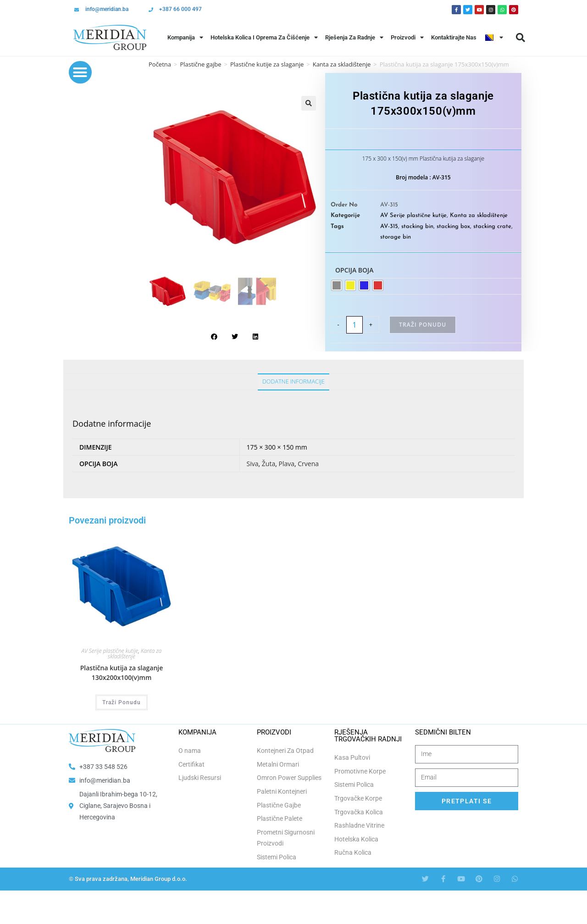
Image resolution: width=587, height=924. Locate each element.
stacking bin (417, 226)
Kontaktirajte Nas (454, 37)
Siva (253, 464)
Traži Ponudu (423, 325)
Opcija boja (354, 270)
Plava (286, 464)
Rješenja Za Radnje (354, 37)
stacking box (453, 226)
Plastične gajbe (200, 64)
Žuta (269, 464)
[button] (521, 38)
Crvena (308, 464)
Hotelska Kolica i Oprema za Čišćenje (264, 37)
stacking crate (492, 226)
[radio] (337, 285)
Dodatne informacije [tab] (293, 381)
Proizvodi (407, 37)
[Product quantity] (354, 325)
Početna (160, 64)
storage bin (396, 237)
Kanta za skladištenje (479, 215)
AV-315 (389, 226)
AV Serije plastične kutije (413, 215)
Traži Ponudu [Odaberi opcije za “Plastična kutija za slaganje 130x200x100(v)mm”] (122, 702)
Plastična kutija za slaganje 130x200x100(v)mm (122, 673)
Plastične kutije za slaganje (267, 64)
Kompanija (185, 37)
